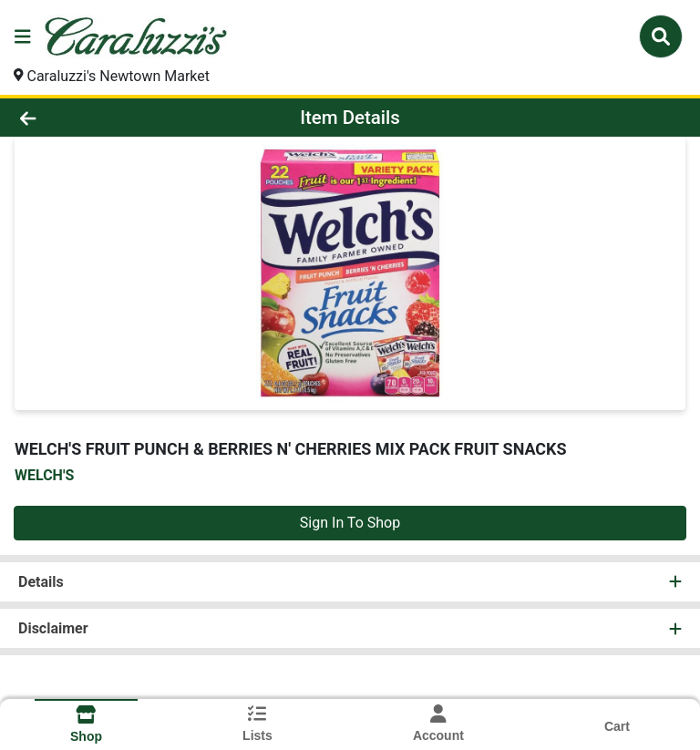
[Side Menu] (23, 36)
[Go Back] (98, 118)
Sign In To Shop (350, 523)
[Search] (661, 36)
